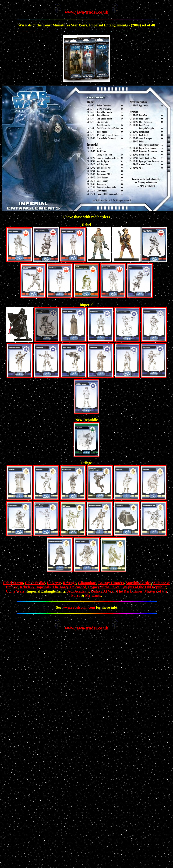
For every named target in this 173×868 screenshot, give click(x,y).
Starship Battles (139, 583)
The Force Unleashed (69, 587)
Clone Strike (35, 583)
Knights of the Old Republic (144, 587)
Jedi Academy (78, 591)
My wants (93, 595)
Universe (54, 583)
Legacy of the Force (104, 587)
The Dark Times (129, 591)
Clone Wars (15, 591)
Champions (87, 583)
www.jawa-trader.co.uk (87, 12)
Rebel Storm (13, 583)
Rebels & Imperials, (36, 587)
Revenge (70, 583)
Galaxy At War (103, 591)
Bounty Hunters (111, 583)
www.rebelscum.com (79, 607)
